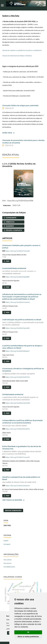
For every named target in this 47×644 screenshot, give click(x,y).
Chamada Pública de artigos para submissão (20, 106)
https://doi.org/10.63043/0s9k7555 (18, 377)
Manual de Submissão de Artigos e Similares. (17, 56)
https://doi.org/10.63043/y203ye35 (18, 486)
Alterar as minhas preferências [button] (28, 637)
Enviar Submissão (13, 510)
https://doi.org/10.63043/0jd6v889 (18, 277)
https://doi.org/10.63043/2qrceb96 (18, 328)
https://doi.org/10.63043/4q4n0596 (20, 201)
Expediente (11, 218)
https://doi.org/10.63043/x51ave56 (18, 302)
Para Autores (7, 563)
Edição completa (14, 230)
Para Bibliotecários (9, 567)
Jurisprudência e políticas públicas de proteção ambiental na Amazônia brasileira (23, 423)
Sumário (10, 226)
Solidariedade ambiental (23, 397)
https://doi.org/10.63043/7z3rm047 (18, 251)
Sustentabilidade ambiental (23, 271)
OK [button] (28, 632)
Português (7, 544)
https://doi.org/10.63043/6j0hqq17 (18, 351)
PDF (8, 261)
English (6, 541)
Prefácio (10, 222)
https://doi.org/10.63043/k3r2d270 (18, 429)
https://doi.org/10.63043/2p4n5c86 (18, 403)
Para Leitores (8, 560)
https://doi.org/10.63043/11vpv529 (18, 457)
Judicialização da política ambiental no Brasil (23, 322)
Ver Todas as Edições (12, 500)
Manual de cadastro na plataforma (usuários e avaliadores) (22, 50)
